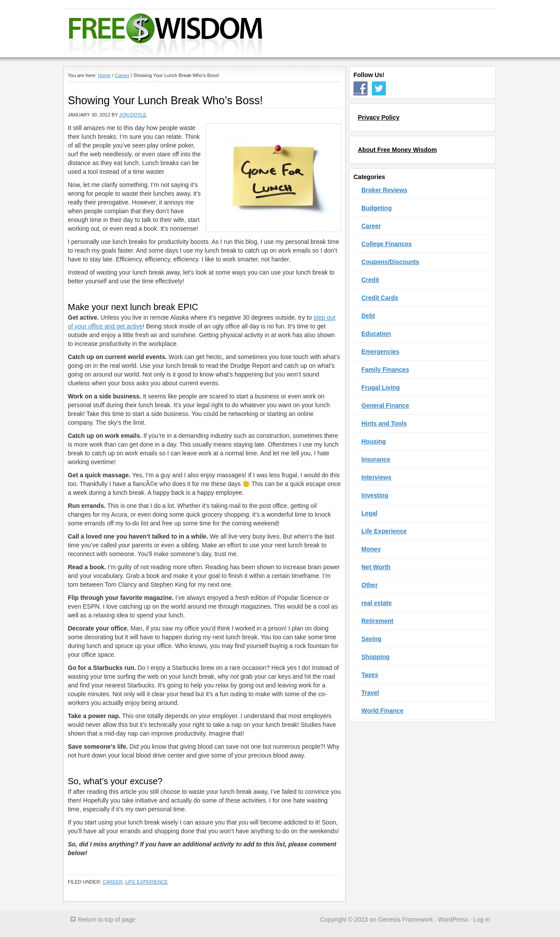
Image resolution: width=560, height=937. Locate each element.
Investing (375, 495)
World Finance (382, 711)
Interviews (376, 477)
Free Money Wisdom (274, 33)
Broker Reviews (384, 190)
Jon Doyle (133, 115)
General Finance (385, 405)
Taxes (370, 675)
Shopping (376, 657)
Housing (374, 441)
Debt (368, 316)
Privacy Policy (379, 117)
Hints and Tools (384, 423)
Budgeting (376, 208)
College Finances (387, 244)
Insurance (376, 459)
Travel (370, 693)
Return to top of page (107, 919)
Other (369, 585)
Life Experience (146, 882)
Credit (370, 280)
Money (371, 549)
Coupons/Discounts (390, 262)
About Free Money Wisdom (397, 150)
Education (376, 334)
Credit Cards (380, 298)
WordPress (453, 919)
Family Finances (385, 370)
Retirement (377, 621)
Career (112, 882)
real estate (376, 603)
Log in (482, 919)
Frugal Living (381, 387)
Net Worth (376, 567)
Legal (369, 513)
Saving (371, 639)
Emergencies (380, 352)
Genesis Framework (405, 919)
